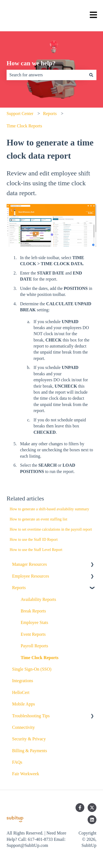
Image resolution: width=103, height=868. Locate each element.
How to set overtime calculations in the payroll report (51, 529)
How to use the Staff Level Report (36, 550)
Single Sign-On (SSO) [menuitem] (32, 669)
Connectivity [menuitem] (23, 727)
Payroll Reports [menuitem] (34, 646)
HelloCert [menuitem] (21, 692)
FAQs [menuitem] (17, 762)
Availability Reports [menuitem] (38, 599)
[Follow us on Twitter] (92, 808)
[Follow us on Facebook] (80, 808)
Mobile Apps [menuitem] (23, 704)
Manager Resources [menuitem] (30, 564)
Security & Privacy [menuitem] (29, 739)
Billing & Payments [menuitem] (30, 751)
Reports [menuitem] (19, 588)
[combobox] (46, 75)
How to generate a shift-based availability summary (49, 509)
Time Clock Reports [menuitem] (39, 658)
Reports (50, 114)
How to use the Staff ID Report (34, 540)
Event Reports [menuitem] (33, 634)
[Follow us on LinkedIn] (92, 820)
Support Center (20, 114)
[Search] (91, 75)
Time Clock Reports (24, 126)
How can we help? (31, 63)
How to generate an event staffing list (38, 519)
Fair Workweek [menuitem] (26, 774)
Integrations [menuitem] (23, 681)
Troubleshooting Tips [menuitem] (31, 716)
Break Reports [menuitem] (33, 611)
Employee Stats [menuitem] (34, 622)
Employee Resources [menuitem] (31, 576)
